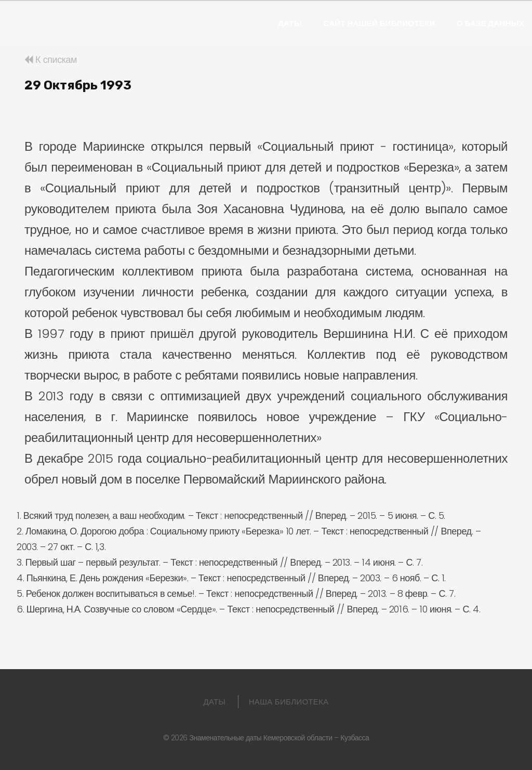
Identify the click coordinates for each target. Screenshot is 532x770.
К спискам (51, 60)
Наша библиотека (289, 702)
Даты (290, 23)
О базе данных (490, 23)
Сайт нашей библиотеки (379, 23)
